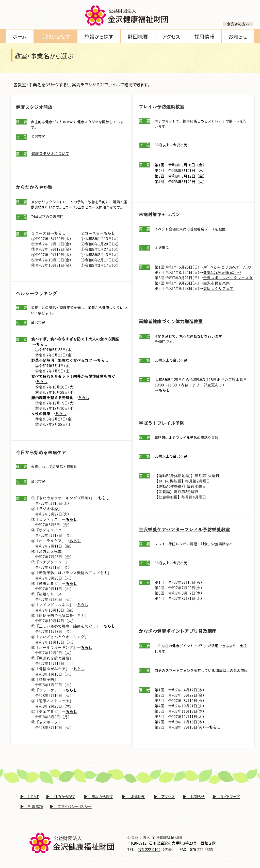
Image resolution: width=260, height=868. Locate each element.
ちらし (164, 391)
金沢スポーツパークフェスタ (228, 278)
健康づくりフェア (218, 289)
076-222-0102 (149, 850)
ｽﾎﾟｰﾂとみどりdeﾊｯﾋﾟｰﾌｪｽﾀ (227, 267)
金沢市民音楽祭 (216, 283)
